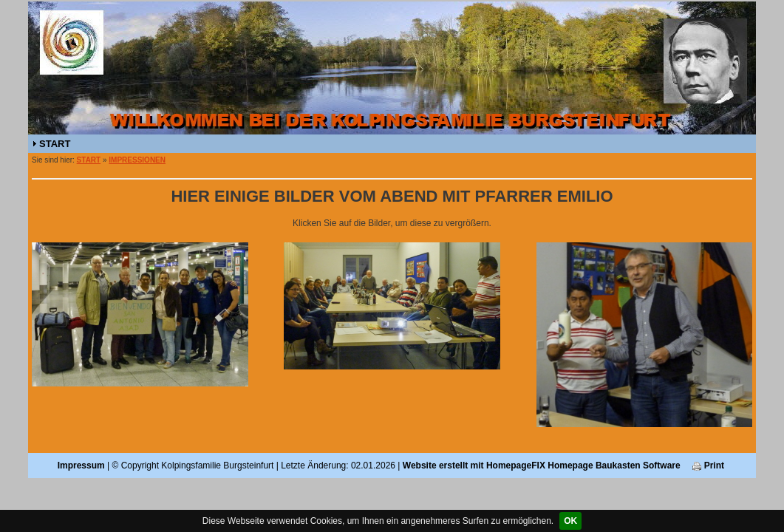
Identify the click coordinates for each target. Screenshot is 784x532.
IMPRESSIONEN (137, 160)
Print (708, 465)
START (55, 144)
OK (570, 521)
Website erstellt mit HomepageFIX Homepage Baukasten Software (542, 465)
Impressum (81, 465)
